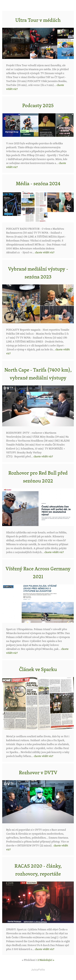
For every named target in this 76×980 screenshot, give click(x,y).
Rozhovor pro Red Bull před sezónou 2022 (38, 477)
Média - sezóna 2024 (38, 183)
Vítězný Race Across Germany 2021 (38, 572)
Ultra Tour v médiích (38, 20)
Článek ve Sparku (38, 669)
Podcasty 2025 (38, 105)
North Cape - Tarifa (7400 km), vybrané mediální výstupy (38, 374)
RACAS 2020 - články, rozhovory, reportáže (38, 870)
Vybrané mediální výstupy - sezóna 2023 (38, 273)
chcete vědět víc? (45, 252)
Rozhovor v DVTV (38, 772)
